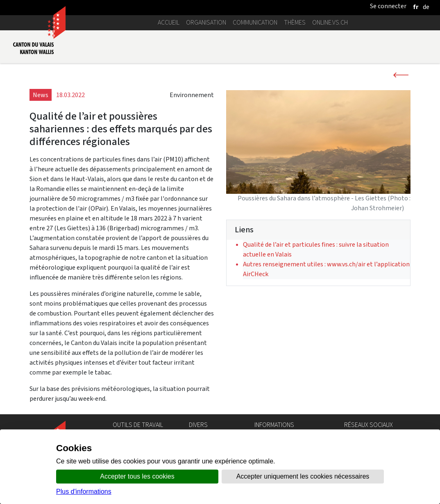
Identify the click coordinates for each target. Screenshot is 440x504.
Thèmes (295, 22)
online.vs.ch (330, 22)
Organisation (206, 22)
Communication (255, 22)
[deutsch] (426, 7)
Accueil (169, 22)
